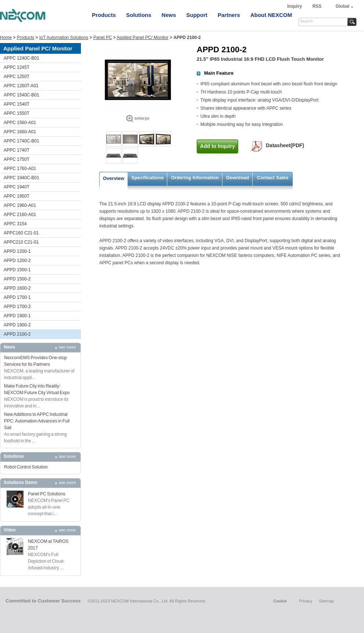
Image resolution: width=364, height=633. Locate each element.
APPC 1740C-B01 (22, 141)
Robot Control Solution (26, 467)
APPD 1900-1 (17, 316)
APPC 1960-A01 (20, 205)
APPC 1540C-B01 (22, 95)
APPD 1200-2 (17, 261)
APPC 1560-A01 (20, 123)
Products (104, 15)
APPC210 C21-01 (21, 242)
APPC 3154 (15, 224)
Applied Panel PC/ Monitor (142, 38)
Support (197, 15)
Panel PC (103, 38)
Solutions (139, 15)
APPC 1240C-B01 (22, 58)
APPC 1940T (17, 187)
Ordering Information (195, 178)
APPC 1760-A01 (20, 169)
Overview (114, 178)
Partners (229, 15)
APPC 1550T (17, 113)
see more (67, 347)
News (169, 15)
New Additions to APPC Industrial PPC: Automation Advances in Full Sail (37, 421)
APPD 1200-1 (17, 251)
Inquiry (295, 6)
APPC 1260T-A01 (21, 86)
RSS (317, 6)
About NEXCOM (271, 15)
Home (6, 38)
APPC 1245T (17, 67)
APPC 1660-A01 (20, 132)
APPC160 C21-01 (21, 233)
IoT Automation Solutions (64, 38)
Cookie (280, 601)
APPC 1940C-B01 (22, 178)
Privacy (306, 601)
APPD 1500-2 (17, 279)
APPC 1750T (17, 159)
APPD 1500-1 (17, 270)
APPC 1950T (17, 196)
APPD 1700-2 (17, 307)
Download (238, 178)
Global (342, 6)
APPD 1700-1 (17, 297)
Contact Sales (273, 178)
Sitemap (326, 601)
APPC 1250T (17, 77)
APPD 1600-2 (17, 288)
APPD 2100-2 (17, 334)
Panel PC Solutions (47, 494)
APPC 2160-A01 (20, 215)
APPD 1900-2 (17, 325)
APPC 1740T (17, 150)
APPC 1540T (17, 104)
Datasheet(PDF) (285, 145)
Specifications (147, 178)
